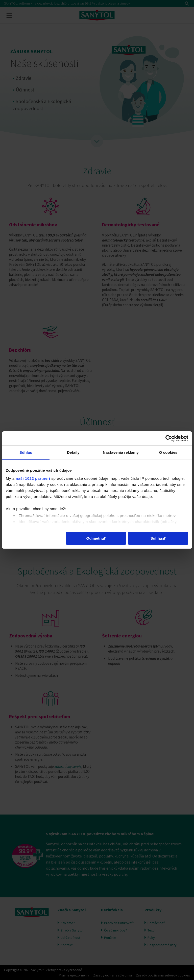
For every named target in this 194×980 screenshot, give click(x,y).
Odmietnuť (96, 539)
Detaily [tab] (73, 453)
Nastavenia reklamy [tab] (121, 453)
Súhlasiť (158, 539)
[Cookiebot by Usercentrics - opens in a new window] (166, 438)
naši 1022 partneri (33, 479)
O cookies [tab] (168, 453)
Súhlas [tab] (26, 453)
